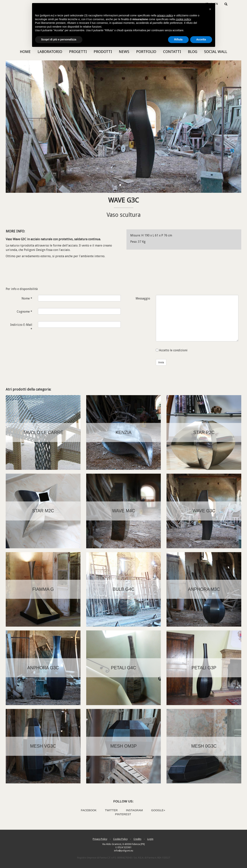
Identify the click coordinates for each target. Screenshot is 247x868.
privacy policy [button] (165, 15)
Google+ (158, 810)
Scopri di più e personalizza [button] (59, 39)
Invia (161, 362)
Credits (137, 839)
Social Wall (216, 52)
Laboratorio (50, 52)
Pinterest (123, 814)
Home (25, 52)
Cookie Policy (120, 839)
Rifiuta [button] (178, 39)
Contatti (172, 52)
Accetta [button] (201, 39)
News (124, 52)
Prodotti (103, 52)
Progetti (78, 52)
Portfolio (146, 52)
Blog (193, 52)
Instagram (134, 810)
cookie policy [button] (183, 19)
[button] (210, 9)
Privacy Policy (100, 839)
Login (150, 839)
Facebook (89, 810)
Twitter (111, 810)
